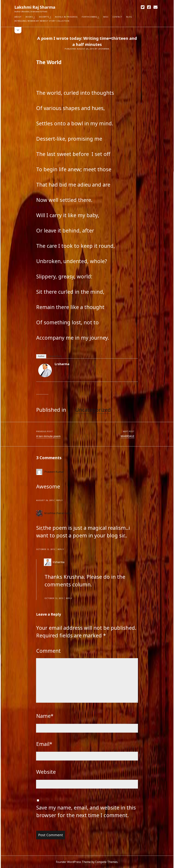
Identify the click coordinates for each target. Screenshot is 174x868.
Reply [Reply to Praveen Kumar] (60, 500)
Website (46, 772)
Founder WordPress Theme (73, 862)
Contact (117, 17)
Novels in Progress (66, 17)
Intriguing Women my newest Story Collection (42, 21)
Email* (44, 744)
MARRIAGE (128, 436)
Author (41, 356)
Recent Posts (55, 356)
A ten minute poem (48, 436)
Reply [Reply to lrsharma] (69, 598)
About (18, 17)
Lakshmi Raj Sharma (35, 7)
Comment (48, 651)
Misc (106, 17)
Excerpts (44, 17)
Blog (129, 17)
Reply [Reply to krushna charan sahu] (61, 549)
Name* (45, 716)
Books (29, 17)
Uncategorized (93, 410)
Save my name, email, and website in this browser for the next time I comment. (86, 811)
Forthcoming (89, 17)
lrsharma (62, 364)
